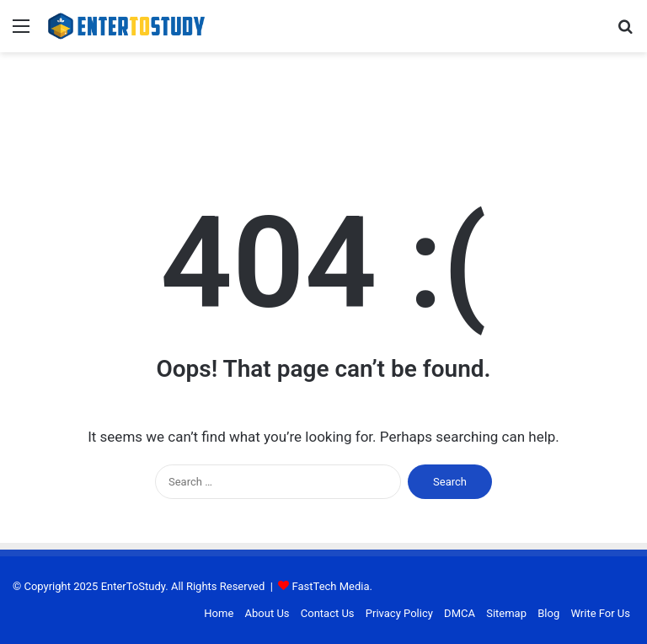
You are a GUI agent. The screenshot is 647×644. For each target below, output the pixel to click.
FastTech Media (331, 586)
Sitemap (506, 613)
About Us (267, 613)
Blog (548, 613)
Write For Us (600, 613)
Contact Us (328, 613)
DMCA (460, 613)
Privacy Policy (399, 613)
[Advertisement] (323, 107)
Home (219, 613)
